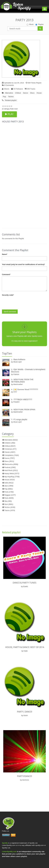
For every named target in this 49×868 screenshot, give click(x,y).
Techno (11, 97)
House (39, 93)
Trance (10, 510)
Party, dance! (24, 712)
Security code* (8, 295)
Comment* (6, 274)
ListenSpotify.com (9, 852)
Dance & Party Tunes (24, 583)
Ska (8, 501)
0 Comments (8, 85)
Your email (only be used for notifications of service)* (23, 264)
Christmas (10, 449)
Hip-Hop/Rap (12, 477)
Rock (9, 498)
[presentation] (22, 302)
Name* (5, 254)
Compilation (11, 455)
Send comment (10, 312)
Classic (10, 452)
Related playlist (11, 100)
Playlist (39, 24)
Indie (9, 483)
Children (10, 443)
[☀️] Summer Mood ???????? (26, 389)
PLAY (9, 114)
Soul (9, 504)
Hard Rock (11, 470)
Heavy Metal (12, 474)
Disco (32, 93)
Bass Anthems (19, 359)
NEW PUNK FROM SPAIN (24, 409)
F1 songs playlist (20, 420)
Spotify (5, 843)
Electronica (11, 464)
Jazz (9, 486)
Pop (4, 97)
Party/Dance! (24, 776)
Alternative (9, 93)
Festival (10, 467)
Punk (9, 492)
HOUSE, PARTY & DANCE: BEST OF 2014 (25, 647)
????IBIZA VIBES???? (23, 399)
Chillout (18, 93)
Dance (25, 93)
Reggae (10, 495)
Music (30, 24)
